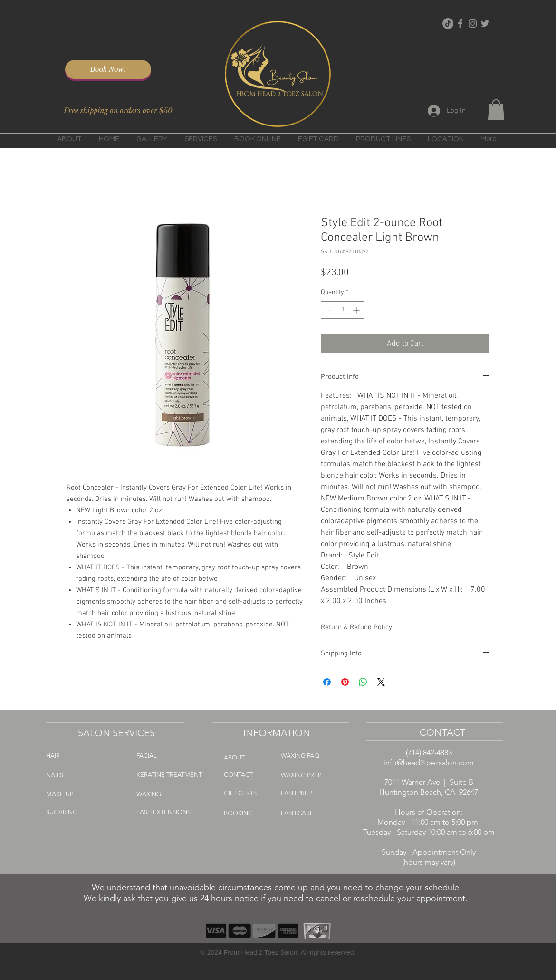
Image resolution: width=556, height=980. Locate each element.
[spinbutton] (343, 310)
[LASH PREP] (310, 793)
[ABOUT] (245, 758)
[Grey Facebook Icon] (460, 24)
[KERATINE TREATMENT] (170, 775)
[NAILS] (77, 775)
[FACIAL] (172, 756)
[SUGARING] (103, 812)
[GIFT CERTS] (255, 793)
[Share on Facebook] (327, 682)
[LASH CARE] (311, 813)
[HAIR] (80, 756)
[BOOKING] (253, 813)
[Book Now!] (108, 69)
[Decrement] (328, 310)
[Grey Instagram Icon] (473, 24)
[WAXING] (173, 794)
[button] (496, 110)
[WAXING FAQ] (317, 756)
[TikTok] (448, 24)
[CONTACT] (251, 775)
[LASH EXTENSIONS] (187, 812)
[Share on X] (381, 682)
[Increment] (357, 310)
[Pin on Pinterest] (345, 682)
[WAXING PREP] (319, 775)
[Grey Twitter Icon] (485, 24)
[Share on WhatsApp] (363, 682)
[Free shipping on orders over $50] (118, 110)
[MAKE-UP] (119, 794)
